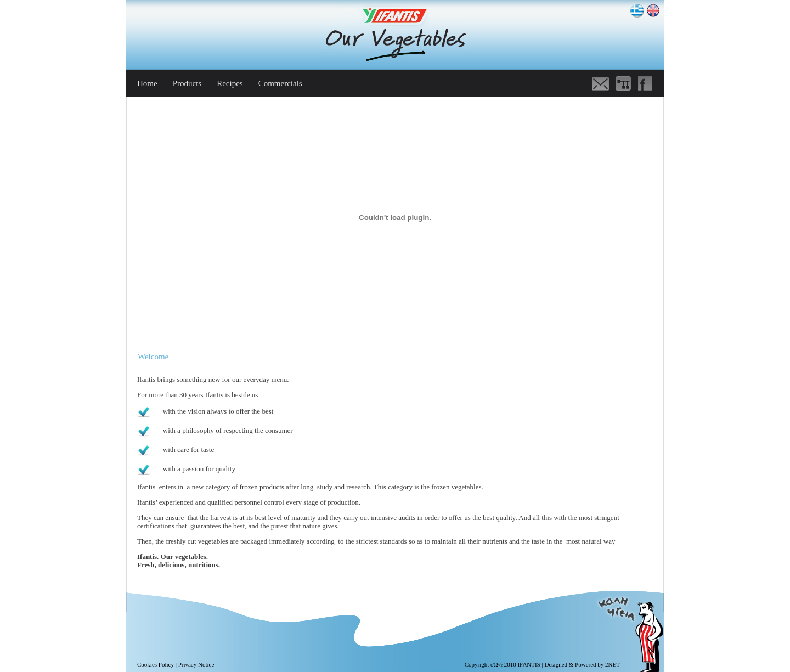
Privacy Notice (196, 664)
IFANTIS (529, 664)
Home (147, 83)
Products (187, 83)
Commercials (280, 83)
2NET (613, 664)
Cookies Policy (156, 664)
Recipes (230, 83)
